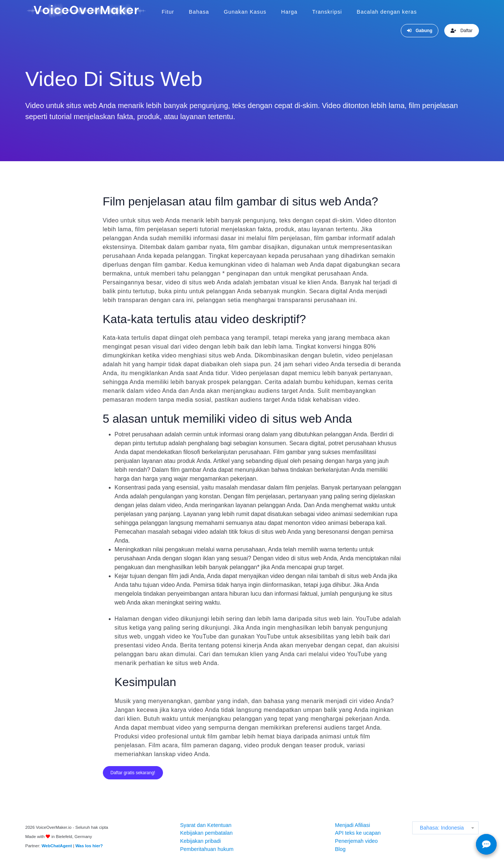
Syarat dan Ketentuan (206, 825)
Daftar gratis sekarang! (133, 773)
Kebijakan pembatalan (206, 833)
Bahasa (199, 12)
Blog (340, 849)
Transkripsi (327, 12)
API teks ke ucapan (358, 833)
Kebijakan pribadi (200, 841)
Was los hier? (89, 846)
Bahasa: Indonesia (442, 828)
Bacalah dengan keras (387, 12)
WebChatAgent (57, 846)
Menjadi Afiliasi (352, 825)
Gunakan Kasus (245, 12)
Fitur (168, 12)
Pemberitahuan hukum (207, 849)
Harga (289, 12)
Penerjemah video (356, 841)
